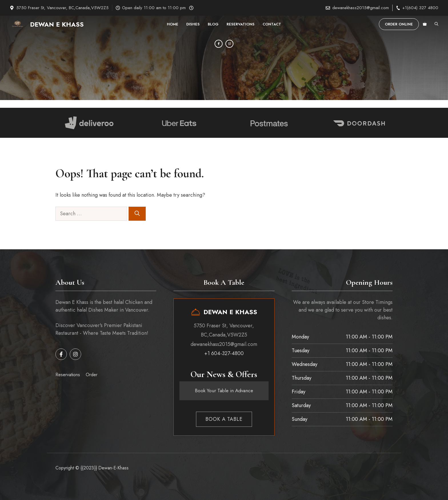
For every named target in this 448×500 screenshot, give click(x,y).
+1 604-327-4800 (224, 353)
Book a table (224, 419)
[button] (436, 24)
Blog (213, 24)
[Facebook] (219, 44)
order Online (399, 24)
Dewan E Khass (57, 24)
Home (173, 24)
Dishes (193, 24)
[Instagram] (229, 44)
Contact (272, 24)
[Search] (137, 214)
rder (93, 375)
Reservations (241, 24)
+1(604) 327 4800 (420, 8)
